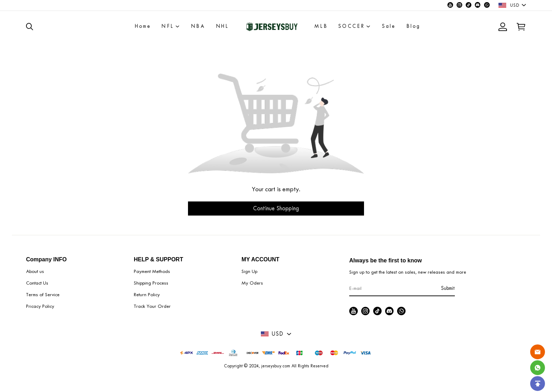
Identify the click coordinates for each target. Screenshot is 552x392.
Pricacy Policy (40, 306)
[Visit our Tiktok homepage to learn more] (469, 5)
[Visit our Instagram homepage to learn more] (459, 5)
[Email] (538, 352)
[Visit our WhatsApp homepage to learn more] (487, 5)
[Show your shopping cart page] (519, 27)
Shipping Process (151, 283)
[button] (32, 26)
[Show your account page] (503, 27)
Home (143, 26)
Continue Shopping (276, 208)
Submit (448, 288)
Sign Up (249, 271)
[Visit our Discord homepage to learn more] (478, 5)
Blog (413, 26)
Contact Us (37, 283)
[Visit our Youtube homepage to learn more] (450, 5)
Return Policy (147, 295)
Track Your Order (152, 306)
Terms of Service (43, 295)
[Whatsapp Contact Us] (538, 368)
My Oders (252, 283)
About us (35, 271)
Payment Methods (152, 271)
